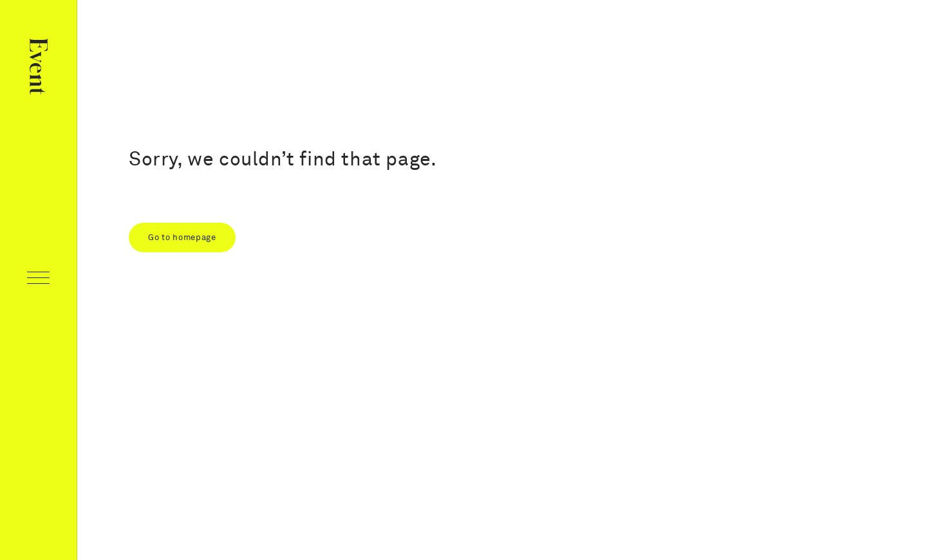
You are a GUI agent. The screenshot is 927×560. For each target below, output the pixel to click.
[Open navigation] (38, 280)
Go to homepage (182, 238)
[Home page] (39, 69)
